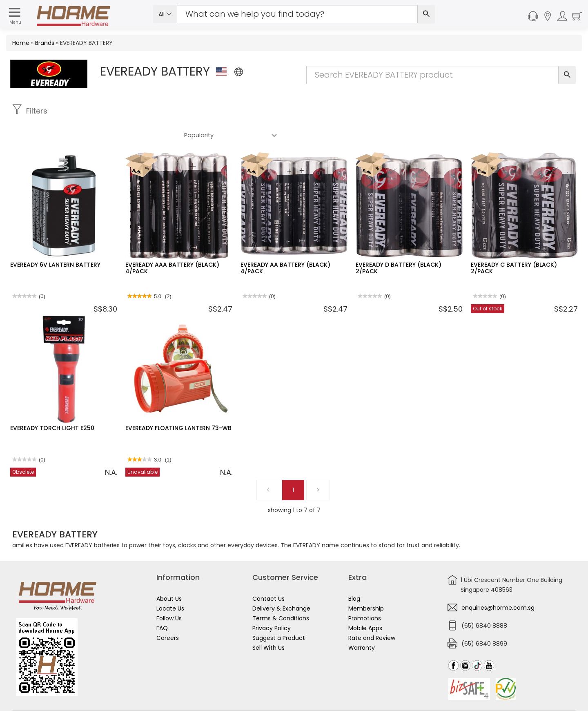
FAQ (162, 604)
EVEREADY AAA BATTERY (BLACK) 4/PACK (172, 244)
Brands (45, 43)
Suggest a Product (279, 614)
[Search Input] (297, 14)
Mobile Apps (365, 604)
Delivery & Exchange (281, 584)
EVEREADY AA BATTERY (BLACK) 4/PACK (285, 244)
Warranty (362, 624)
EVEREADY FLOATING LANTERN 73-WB (178, 404)
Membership (366, 584)
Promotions (365, 594)
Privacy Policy (272, 604)
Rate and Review (372, 614)
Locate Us (170, 584)
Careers (168, 614)
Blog (354, 575)
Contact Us (268, 575)
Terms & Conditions (281, 594)
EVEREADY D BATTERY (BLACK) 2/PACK (399, 244)
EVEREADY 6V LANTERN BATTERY (55, 241)
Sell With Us (268, 624)
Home (21, 43)
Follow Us (169, 594)
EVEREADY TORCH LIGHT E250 (52, 404)
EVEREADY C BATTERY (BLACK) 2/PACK (514, 244)
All (165, 14)
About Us (169, 575)
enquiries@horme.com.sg (498, 584)
